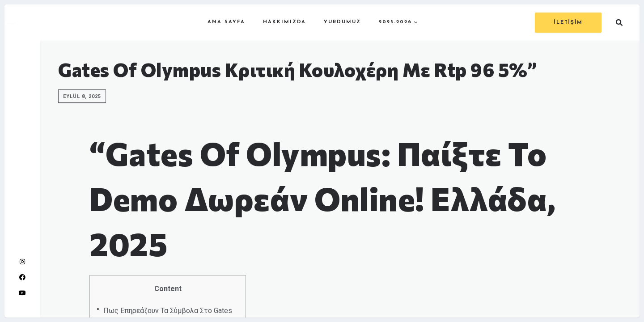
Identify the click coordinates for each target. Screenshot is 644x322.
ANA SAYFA (226, 22)
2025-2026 (395, 22)
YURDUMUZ (342, 22)
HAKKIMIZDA (284, 22)
